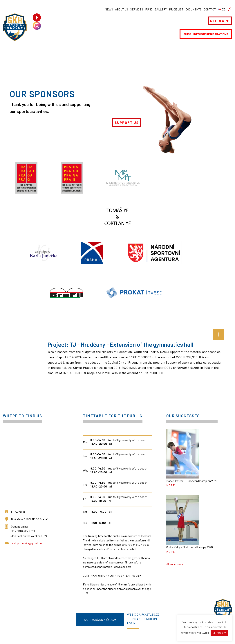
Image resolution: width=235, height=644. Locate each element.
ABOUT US (122, 9)
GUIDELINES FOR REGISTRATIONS (206, 34)
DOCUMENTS (194, 9)
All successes (175, 564)
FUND (149, 9)
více (206, 633)
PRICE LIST (176, 9)
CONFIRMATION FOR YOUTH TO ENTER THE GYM (112, 576)
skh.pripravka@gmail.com (28, 543)
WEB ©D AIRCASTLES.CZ (143, 614)
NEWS (109, 9)
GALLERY (161, 9)
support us (127, 122)
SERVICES (137, 9)
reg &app (220, 21)
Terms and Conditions (143, 619)
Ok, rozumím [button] (219, 633)
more (171, 485)
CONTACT (210, 9)
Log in (131, 623)
